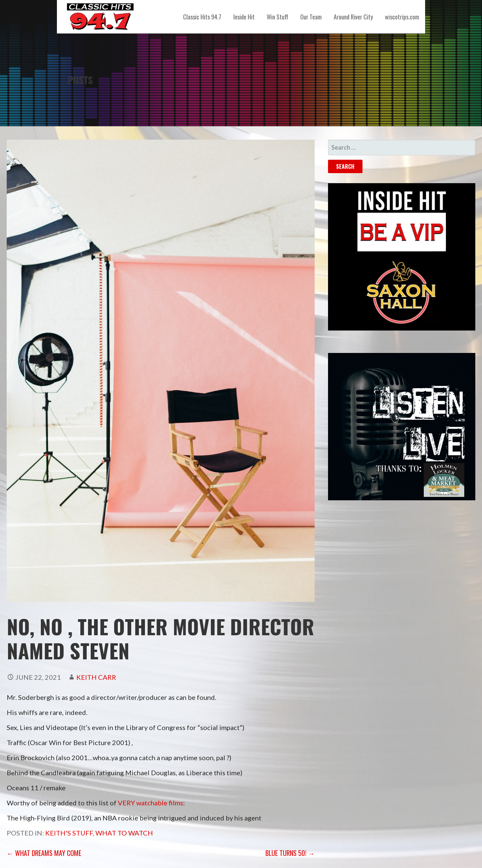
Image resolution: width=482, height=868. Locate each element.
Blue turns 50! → (290, 853)
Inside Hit (244, 17)
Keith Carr (96, 677)
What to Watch (124, 833)
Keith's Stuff (69, 833)
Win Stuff (277, 17)
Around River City (353, 17)
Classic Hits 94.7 (202, 17)
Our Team (311, 17)
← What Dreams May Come (44, 853)
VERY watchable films (150, 803)
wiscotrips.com (402, 17)
